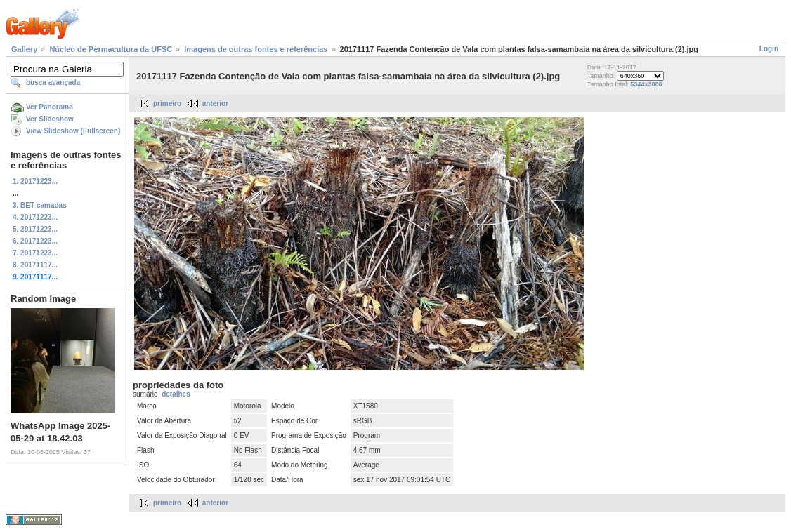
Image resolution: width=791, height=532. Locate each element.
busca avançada (53, 82)
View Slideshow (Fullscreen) (73, 131)
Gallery (24, 49)
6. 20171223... (35, 241)
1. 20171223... (35, 181)
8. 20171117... (35, 265)
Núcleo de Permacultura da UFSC (111, 49)
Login (769, 49)
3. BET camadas (40, 205)
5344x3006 (646, 84)
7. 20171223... (35, 253)
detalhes (176, 394)
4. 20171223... (35, 217)
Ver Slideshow (50, 119)
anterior (215, 104)
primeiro (167, 104)
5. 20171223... (35, 229)
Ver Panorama (50, 107)
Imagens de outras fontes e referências (256, 49)
